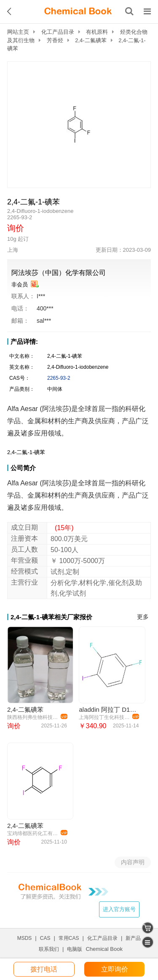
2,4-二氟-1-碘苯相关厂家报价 (51, 617)
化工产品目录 (58, 32)
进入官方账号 (119, 909)
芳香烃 (55, 40)
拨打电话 (44, 969)
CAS (45, 938)
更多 (143, 617)
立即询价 (115, 969)
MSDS (25, 938)
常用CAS (69, 938)
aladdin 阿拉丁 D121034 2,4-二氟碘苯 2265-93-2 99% (108, 709)
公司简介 (23, 468)
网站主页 (18, 32)
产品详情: (24, 342)
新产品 (133, 938)
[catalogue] (148, 942)
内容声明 (133, 862)
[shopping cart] (148, 928)
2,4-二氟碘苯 (91, 40)
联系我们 (49, 949)
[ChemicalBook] (78, 11)
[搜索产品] (129, 11)
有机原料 (97, 32)
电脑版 (75, 949)
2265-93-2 (59, 378)
